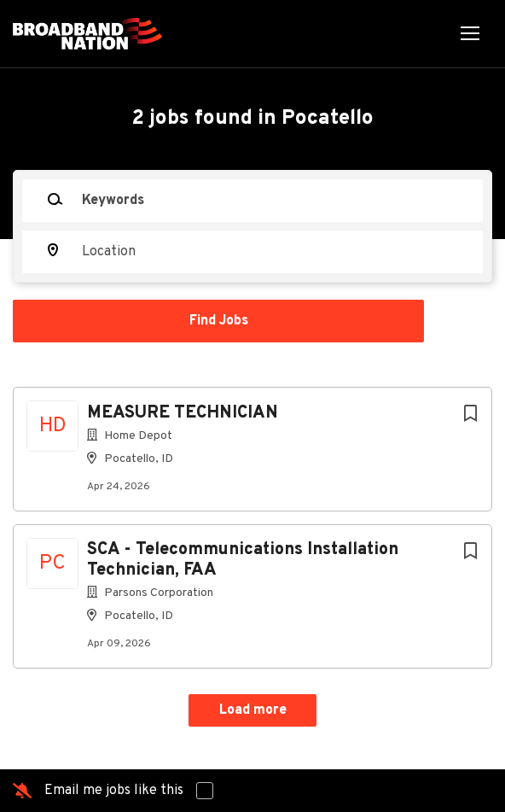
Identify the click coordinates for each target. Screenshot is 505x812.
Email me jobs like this (114, 791)
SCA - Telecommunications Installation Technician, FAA (243, 560)
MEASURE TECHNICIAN (183, 413)
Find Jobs (219, 321)
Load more (253, 710)
